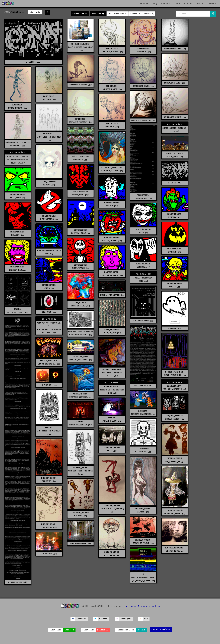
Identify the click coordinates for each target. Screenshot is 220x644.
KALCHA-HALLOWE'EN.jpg (112, 295)
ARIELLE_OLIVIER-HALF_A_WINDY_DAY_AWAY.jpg (81, 47)
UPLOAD (166, 4)
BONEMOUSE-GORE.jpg (175, 83)
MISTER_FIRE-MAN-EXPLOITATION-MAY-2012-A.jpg (112, 373)
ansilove (69, 630)
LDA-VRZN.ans (49, 312)
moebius (141, 630)
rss (146, 619)
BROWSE (144, 4)
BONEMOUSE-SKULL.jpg (175, 117)
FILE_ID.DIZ (175, 183)
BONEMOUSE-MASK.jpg (143, 86)
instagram (126, 619)
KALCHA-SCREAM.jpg (143, 321)
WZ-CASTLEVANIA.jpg (81, 544)
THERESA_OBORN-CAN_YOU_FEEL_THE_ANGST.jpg (81, 471)
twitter (103, 619)
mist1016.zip (33, 62)
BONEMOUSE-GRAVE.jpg (81, 85)
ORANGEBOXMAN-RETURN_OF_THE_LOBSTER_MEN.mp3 (112, 390)
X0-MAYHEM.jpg (49, 554)
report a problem (161, 629)
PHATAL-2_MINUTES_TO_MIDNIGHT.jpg (49, 431)
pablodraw (103, 630)
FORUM (188, 4)
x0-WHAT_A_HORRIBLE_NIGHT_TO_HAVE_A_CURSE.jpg (143, 577)
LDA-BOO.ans (175, 328)
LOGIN (200, 4)
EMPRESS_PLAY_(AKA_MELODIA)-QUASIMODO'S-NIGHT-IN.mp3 (18, 160)
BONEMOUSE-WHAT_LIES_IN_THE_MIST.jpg (49, 137)
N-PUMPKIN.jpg (49, 385)
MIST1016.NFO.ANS (143, 386)
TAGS (177, 4)
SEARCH (212, 4)
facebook (81, 619)
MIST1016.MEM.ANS (18, 582)
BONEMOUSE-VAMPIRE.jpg (143, 120)
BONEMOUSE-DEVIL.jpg (175, 49)
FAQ (155, 4)
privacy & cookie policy (143, 606)
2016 (7, 12)
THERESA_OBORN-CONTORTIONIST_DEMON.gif (112, 509)
